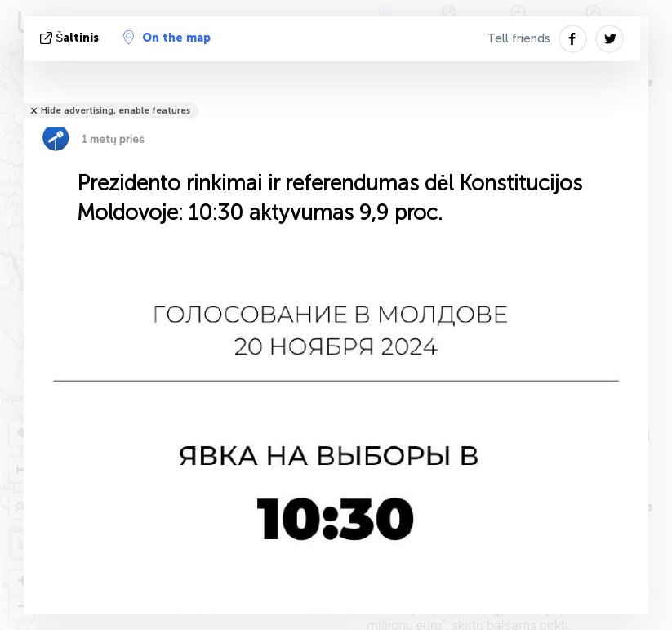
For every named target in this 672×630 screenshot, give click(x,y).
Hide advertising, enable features (116, 111)
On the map (167, 38)
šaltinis (71, 38)
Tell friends (518, 38)
